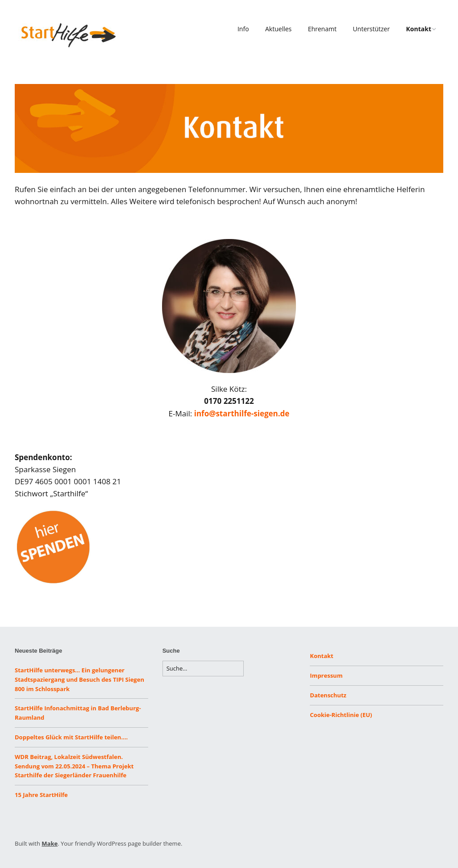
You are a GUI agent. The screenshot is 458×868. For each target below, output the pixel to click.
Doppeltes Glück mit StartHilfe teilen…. (71, 737)
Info (243, 29)
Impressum (326, 675)
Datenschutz (328, 695)
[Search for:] (203, 669)
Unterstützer (371, 29)
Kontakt (419, 29)
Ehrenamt (322, 29)
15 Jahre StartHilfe (41, 795)
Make (50, 843)
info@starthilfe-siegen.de (242, 413)
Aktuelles (278, 29)
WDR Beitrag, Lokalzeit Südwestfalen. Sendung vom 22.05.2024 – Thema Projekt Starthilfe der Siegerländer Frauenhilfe (74, 766)
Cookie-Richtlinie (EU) (341, 715)
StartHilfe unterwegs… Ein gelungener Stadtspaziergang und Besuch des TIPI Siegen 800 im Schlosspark (79, 679)
